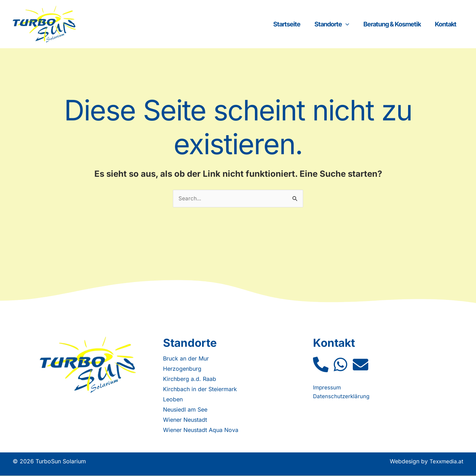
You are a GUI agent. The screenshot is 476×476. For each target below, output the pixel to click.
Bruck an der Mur (186, 359)
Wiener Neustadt (185, 420)
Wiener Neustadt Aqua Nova (201, 430)
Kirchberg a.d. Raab (190, 379)
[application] (363, 24)
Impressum (327, 388)
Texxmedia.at (446, 462)
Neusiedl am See (185, 410)
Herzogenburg (182, 369)
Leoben (173, 400)
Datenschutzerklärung (342, 396)
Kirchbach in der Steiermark (200, 389)
